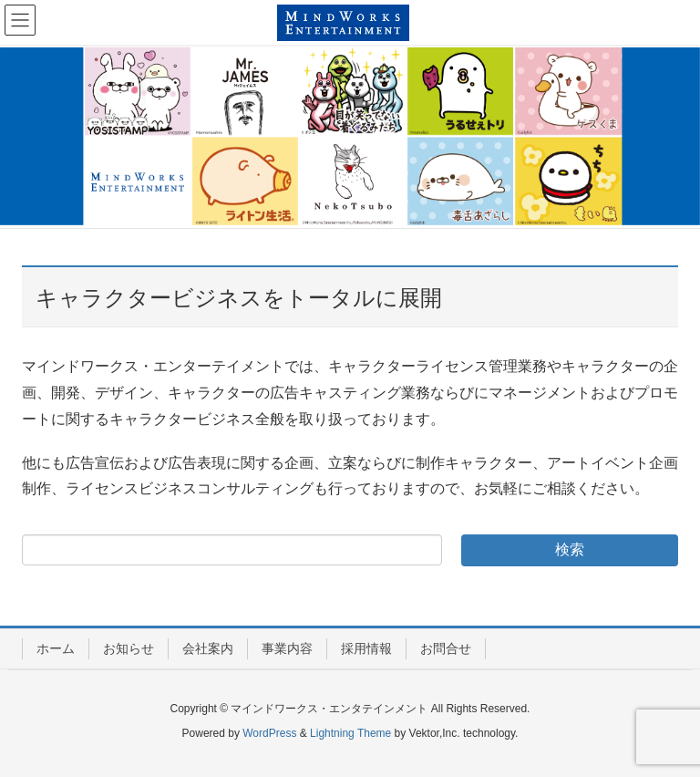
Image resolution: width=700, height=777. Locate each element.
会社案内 (208, 648)
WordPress (269, 733)
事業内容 (287, 648)
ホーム (56, 648)
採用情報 (366, 648)
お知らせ (129, 648)
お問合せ (446, 648)
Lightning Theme (350, 733)
